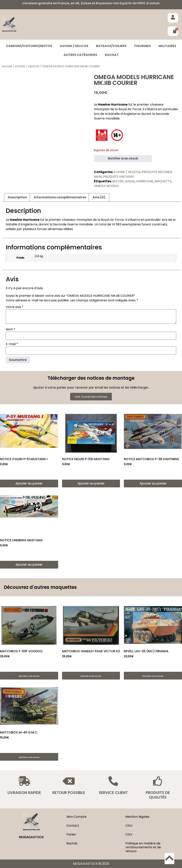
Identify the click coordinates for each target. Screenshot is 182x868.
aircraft (118, 181)
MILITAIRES (167, 46)
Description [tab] (17, 197)
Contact (73, 826)
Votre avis (15, 307)
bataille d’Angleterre (124, 114)
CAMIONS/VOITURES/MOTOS (29, 46)
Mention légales (137, 817)
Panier (71, 834)
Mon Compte (77, 817)
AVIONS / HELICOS (74, 46)
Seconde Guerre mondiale (73, 224)
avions (130, 181)
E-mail (12, 344)
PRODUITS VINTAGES (119, 177)
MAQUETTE (163, 181)
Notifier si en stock (123, 158)
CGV (129, 834)
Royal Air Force (130, 109)
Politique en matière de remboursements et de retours (143, 847)
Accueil (7, 66)
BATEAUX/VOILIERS (111, 46)
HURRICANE (145, 181)
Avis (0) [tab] (99, 197)
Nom (11, 329)
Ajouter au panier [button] (29, 483)
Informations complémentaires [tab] (60, 197)
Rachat (112, 55)
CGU (129, 826)
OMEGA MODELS (106, 186)
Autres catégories (80, 55)
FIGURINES (143, 46)
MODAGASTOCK (31, 837)
